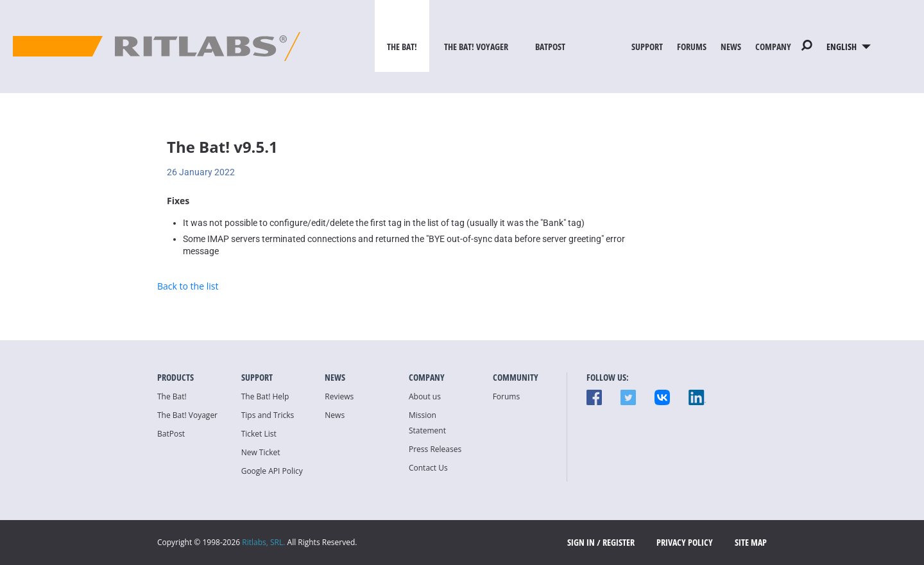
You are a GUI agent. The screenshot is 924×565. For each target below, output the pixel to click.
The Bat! (402, 47)
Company (773, 47)
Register (619, 542)
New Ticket (261, 452)
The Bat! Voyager (476, 47)
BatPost (550, 47)
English (849, 47)
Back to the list (188, 286)
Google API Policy (272, 471)
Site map (751, 542)
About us (425, 396)
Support (647, 47)
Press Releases (435, 449)
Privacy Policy (685, 542)
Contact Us (428, 468)
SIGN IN (581, 542)
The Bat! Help (265, 396)
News (731, 47)
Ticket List (259, 434)
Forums (692, 47)
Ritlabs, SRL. (263, 542)
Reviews (339, 396)
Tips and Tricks (268, 415)
